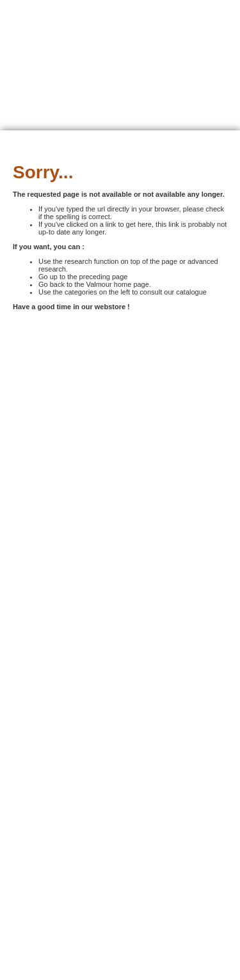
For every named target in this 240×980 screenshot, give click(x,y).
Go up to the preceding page (83, 277)
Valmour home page (118, 284)
